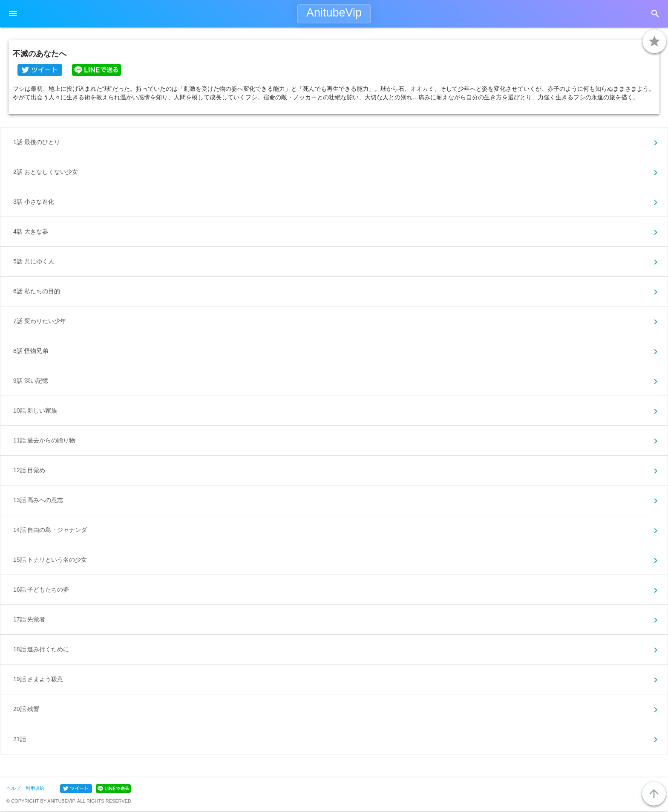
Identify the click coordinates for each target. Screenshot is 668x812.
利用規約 (35, 788)
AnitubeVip (334, 13)
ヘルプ (13, 788)
